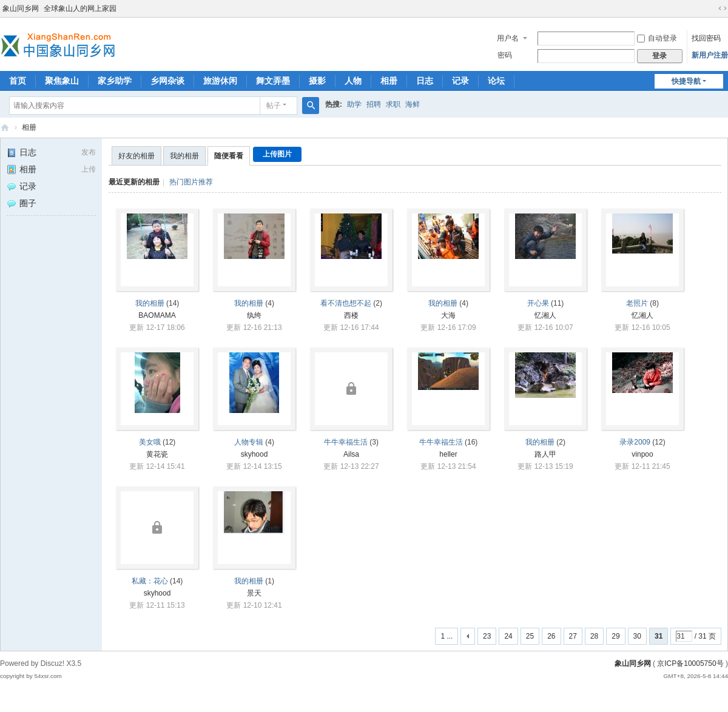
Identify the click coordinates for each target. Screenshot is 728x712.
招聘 (374, 104)
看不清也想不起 (346, 303)
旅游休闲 (220, 81)
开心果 (538, 303)
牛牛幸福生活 (346, 442)
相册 (389, 81)
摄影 (317, 81)
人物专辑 (249, 442)
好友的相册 (136, 156)
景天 (254, 593)
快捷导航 (686, 81)
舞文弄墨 (273, 81)
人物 (353, 81)
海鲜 (413, 104)
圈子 (22, 203)
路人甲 (545, 454)
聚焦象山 (62, 81)
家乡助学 (115, 81)
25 (530, 636)
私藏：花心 (150, 581)
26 (551, 636)
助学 (354, 104)
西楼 (351, 315)
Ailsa (351, 454)
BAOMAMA (157, 315)
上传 (89, 169)
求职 (393, 104)
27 (573, 636)
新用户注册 (710, 55)
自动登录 (657, 38)
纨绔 (254, 315)
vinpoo (642, 454)
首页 (18, 81)
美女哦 (150, 442)
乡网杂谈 (167, 81)
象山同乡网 (21, 8)
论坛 (496, 81)
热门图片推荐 (191, 182)
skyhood (254, 454)
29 (615, 636)
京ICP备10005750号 (690, 663)
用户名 (508, 38)
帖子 (274, 106)
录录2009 (635, 442)
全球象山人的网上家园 (80, 8)
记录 (460, 81)
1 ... (447, 636)
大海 (448, 315)
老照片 (637, 303)
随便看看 (229, 156)
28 (594, 636)
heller (448, 454)
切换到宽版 (723, 8)
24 (508, 636)
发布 (89, 152)
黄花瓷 (157, 454)
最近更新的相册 (134, 182)
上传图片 (277, 154)
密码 (505, 55)
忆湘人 (545, 315)
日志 (425, 81)
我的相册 (184, 156)
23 (487, 636)
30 (637, 636)
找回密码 (706, 38)
